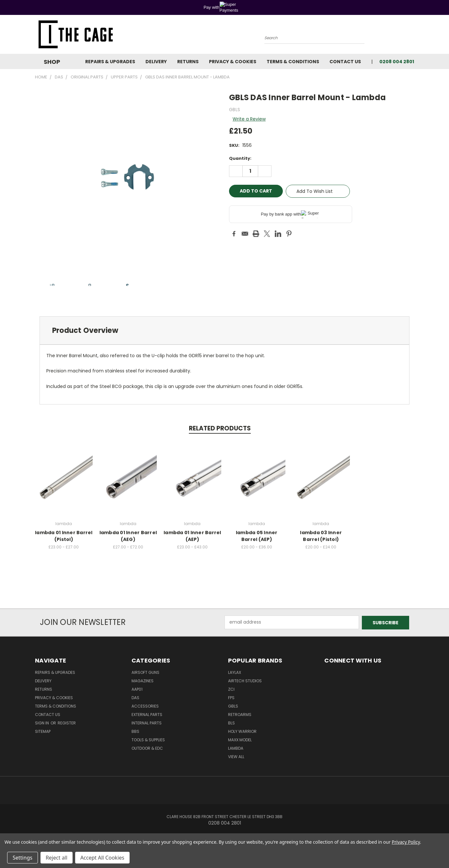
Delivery (156, 62)
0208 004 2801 (397, 62)
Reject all (57, 858)
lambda (236, 748)
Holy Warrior (242, 731)
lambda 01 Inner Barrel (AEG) (128, 536)
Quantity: (240, 158)
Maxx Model (240, 739)
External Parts (147, 714)
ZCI (231, 689)
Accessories (145, 706)
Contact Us (345, 62)
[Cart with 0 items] (412, 36)
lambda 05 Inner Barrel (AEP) (257, 536)
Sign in (42, 723)
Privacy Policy (406, 842)
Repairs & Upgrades (110, 62)
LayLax (235, 672)
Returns (188, 62)
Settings (23, 858)
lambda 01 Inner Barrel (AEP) (192, 536)
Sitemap (43, 731)
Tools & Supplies (148, 739)
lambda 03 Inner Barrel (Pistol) (321, 536)
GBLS (233, 706)
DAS (135, 697)
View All (236, 756)
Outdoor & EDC (147, 748)
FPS (231, 697)
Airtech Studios (245, 680)
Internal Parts (147, 723)
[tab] (224, 330)
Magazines (143, 680)
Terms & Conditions (293, 62)
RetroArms (240, 714)
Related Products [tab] (220, 428)
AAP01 (137, 689)
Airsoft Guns (145, 672)
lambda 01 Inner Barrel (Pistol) (64, 536)
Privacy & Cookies (233, 62)
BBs (135, 731)
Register (67, 723)
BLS (231, 723)
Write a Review (249, 119)
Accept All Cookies (102, 858)
